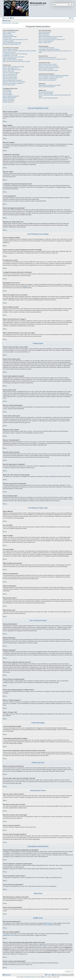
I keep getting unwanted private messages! (49, 49)
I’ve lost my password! (8, 41)
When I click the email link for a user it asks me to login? (17, 61)
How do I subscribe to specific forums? (48, 79)
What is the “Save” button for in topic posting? (14, 82)
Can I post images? (8, 94)
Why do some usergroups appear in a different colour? (52, 40)
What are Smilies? (7, 93)
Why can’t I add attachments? (10, 77)
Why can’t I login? (7, 38)
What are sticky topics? (9, 99)
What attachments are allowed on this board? (50, 85)
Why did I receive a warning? (10, 79)
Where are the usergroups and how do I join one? (51, 37)
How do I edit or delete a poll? (10, 74)
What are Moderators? (44, 33)
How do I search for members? (46, 69)
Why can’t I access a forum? (10, 76)
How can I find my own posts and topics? (49, 70)
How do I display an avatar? (10, 58)
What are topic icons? (8, 102)
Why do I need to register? (9, 32)
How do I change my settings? (10, 49)
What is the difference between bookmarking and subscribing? (54, 75)
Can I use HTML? (7, 91)
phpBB (25, 288)
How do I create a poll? (9, 71)
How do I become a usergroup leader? (48, 38)
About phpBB (49, 925)
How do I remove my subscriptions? (47, 80)
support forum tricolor (30, 977)
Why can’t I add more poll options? (11, 73)
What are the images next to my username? (14, 57)
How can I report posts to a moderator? (13, 80)
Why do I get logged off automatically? (12, 43)
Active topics (15, 23)
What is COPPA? (7, 33)
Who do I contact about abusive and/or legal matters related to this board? (55, 96)
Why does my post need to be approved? (13, 83)
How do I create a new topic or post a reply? (14, 67)
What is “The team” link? (45, 43)
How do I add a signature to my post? (12, 70)
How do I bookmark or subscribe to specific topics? (51, 77)
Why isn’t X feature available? (46, 93)
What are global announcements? (11, 96)
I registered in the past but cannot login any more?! (15, 40)
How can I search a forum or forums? (48, 64)
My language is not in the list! (10, 55)
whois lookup (42, 946)
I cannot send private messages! (47, 48)
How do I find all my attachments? (47, 87)
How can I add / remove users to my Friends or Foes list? (52, 59)
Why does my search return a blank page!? (49, 67)
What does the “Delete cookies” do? (12, 44)
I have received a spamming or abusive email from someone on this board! (55, 52)
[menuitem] (12, 18)
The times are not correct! (9, 52)
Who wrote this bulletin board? (46, 92)
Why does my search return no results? (48, 66)
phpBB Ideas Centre (8, 935)
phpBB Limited (47, 923)
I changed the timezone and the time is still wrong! (15, 54)
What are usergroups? (44, 35)
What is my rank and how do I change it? (13, 60)
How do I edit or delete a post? (10, 68)
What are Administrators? (45, 32)
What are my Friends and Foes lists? (48, 57)
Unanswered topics (7, 23)
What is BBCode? (7, 90)
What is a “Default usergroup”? (46, 41)
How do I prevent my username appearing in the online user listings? (20, 51)
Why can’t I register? (8, 35)
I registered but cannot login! (10, 37)
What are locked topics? (9, 101)
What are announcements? (10, 98)
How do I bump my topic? (9, 85)
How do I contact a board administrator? (48, 98)
